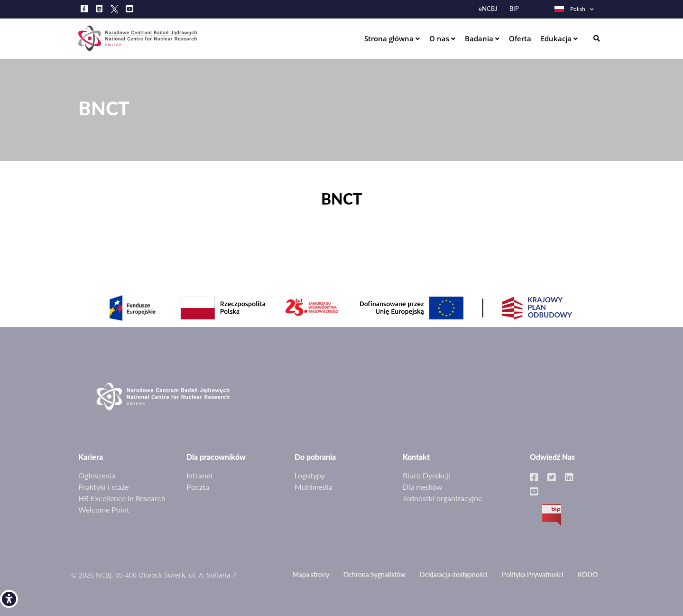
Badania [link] (480, 38)
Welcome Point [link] (104, 509)
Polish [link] (569, 9)
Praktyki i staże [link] (103, 487)
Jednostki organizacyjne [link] (442, 498)
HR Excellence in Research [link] (122, 498)
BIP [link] (514, 9)
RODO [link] (588, 574)
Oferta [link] (520, 38)
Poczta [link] (198, 487)
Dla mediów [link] (423, 487)
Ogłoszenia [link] (97, 475)
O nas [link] (440, 38)
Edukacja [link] (557, 38)
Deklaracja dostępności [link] (454, 574)
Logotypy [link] (310, 475)
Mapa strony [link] (311, 574)
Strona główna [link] (390, 38)
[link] (9, 599)
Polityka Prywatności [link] (533, 574)
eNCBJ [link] (488, 9)
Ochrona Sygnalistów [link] (374, 574)
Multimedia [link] (314, 487)
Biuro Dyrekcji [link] (426, 475)
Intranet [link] (200, 475)
